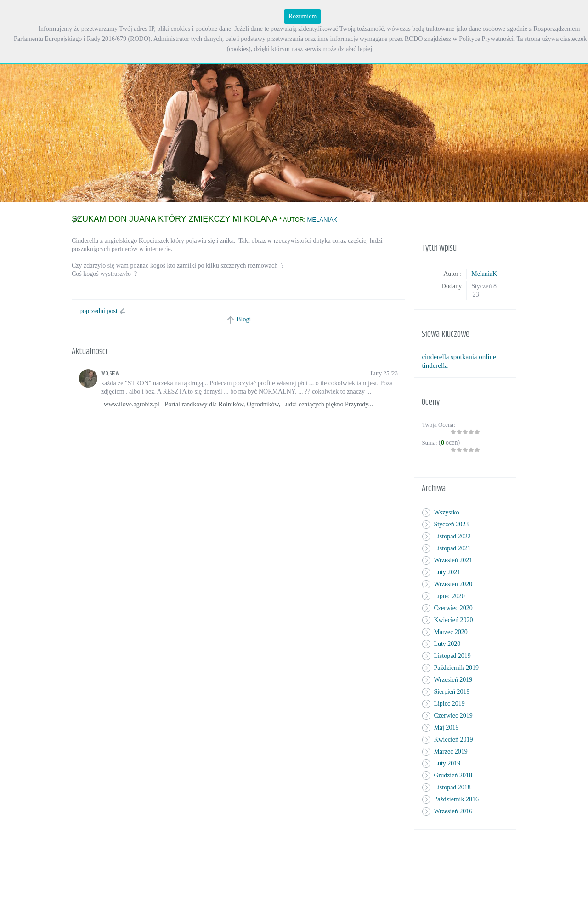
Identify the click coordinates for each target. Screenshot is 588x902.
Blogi (244, 319)
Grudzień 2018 (453, 775)
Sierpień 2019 (452, 692)
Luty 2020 (447, 644)
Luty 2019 (447, 763)
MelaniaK (322, 220)
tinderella (435, 365)
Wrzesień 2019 (453, 680)
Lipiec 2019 (449, 704)
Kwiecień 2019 (453, 739)
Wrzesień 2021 (453, 560)
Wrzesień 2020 (453, 584)
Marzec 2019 (450, 751)
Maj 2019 (446, 728)
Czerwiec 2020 (453, 608)
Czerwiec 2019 (453, 716)
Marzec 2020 (450, 632)
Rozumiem (302, 16)
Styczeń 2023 (451, 524)
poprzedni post (99, 311)
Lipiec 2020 (449, 596)
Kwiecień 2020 (453, 620)
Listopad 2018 (452, 787)
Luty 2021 (447, 572)
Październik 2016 (456, 799)
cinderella (435, 357)
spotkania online (473, 357)
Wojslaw (110, 373)
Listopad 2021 (452, 548)
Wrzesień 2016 (453, 811)
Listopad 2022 (452, 536)
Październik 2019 (456, 668)
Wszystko (446, 512)
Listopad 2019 (452, 656)
